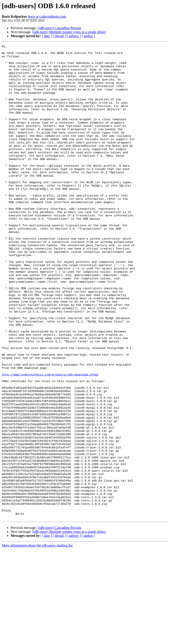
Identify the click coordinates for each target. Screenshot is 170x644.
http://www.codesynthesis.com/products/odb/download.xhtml (50, 441)
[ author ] (88, 36)
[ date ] (47, 36)
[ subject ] (74, 36)
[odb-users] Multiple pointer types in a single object (69, 32)
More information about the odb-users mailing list (37, 640)
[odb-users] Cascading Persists (60, 28)
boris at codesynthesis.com (47, 16)
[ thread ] (59, 36)
